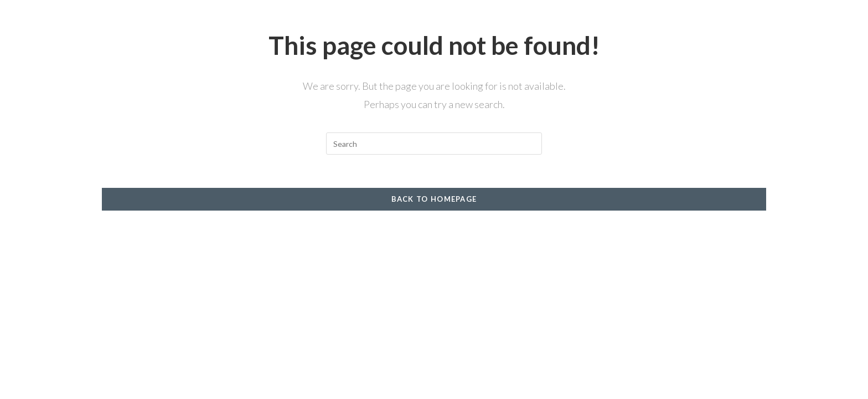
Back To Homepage (434, 199)
